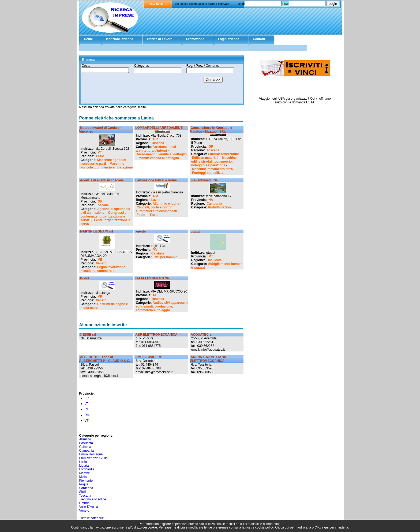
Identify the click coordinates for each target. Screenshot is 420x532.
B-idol (85, 278)
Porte (154, 215)
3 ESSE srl (88, 335)
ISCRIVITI (157, 4)
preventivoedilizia (204, 180)
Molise (84, 477)
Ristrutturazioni (220, 207)
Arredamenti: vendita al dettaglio (162, 154)
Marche (85, 473)
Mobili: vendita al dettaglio (159, 158)
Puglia (84, 484)
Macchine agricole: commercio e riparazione (107, 166)
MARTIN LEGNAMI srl (97, 231)
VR (100, 297)
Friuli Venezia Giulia (93, 458)
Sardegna (86, 488)
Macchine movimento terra (212, 169)
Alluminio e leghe (166, 204)
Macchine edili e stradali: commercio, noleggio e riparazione (214, 162)
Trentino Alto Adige (93, 499)
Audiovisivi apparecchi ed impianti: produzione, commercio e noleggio (162, 306)
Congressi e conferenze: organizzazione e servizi (104, 216)
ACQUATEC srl (202, 335)
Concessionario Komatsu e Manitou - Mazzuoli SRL (211, 130)
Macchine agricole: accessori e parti (103, 162)
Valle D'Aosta (89, 507)
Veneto (101, 263)
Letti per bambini (166, 257)
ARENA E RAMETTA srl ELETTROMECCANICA (208, 359)
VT (100, 152)
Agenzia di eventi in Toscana (102, 180)
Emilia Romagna (91, 454)
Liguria (84, 466)
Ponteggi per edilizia (208, 173)
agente (140, 231)
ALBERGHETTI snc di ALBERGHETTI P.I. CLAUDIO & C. (105, 359)
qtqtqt (195, 231)
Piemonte (86, 481)
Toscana (158, 143)
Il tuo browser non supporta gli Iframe (162, 84)
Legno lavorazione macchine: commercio (103, 269)
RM (156, 196)
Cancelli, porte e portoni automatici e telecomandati (156, 209)
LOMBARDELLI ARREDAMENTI (159, 128)
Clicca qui (282, 527)
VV (155, 250)
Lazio (100, 156)
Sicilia (83, 492)
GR (156, 139)
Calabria (158, 253)
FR (87, 398)
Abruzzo (85, 439)
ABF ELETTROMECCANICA (156, 335)
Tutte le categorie (92, 518)
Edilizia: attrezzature (223, 154)
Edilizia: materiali (205, 158)
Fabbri (142, 215)
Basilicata (214, 260)
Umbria (85, 503)
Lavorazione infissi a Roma (156, 180)
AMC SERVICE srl (149, 357)
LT (86, 404)
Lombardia (87, 469)
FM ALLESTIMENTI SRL (153, 278)
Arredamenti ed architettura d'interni (156, 149)
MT (211, 256)
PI (155, 295)
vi (317, 99)
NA (211, 200)
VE (100, 260)
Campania (214, 204)
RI (86, 409)
